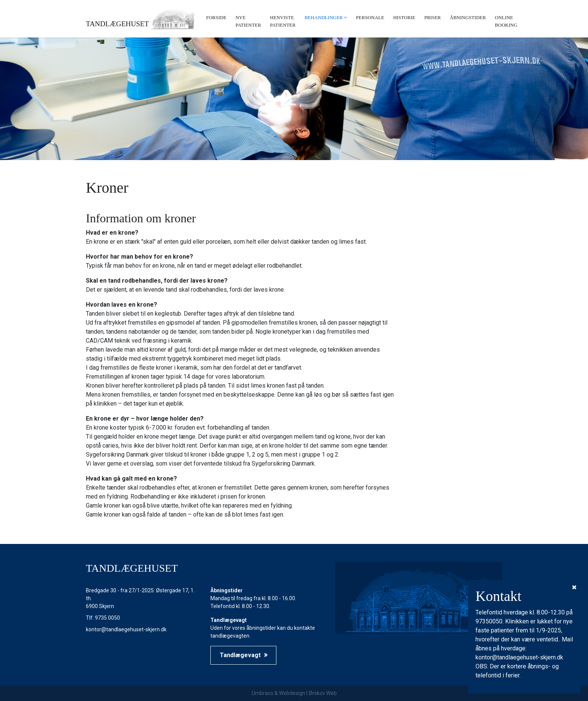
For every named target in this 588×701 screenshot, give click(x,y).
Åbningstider (468, 17)
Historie (404, 17)
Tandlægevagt (244, 655)
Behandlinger (324, 17)
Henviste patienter (283, 21)
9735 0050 (107, 618)
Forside (216, 17)
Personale (370, 17)
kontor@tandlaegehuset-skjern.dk (126, 629)
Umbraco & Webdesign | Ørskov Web (294, 693)
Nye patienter (248, 21)
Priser (432, 17)
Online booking (506, 21)
